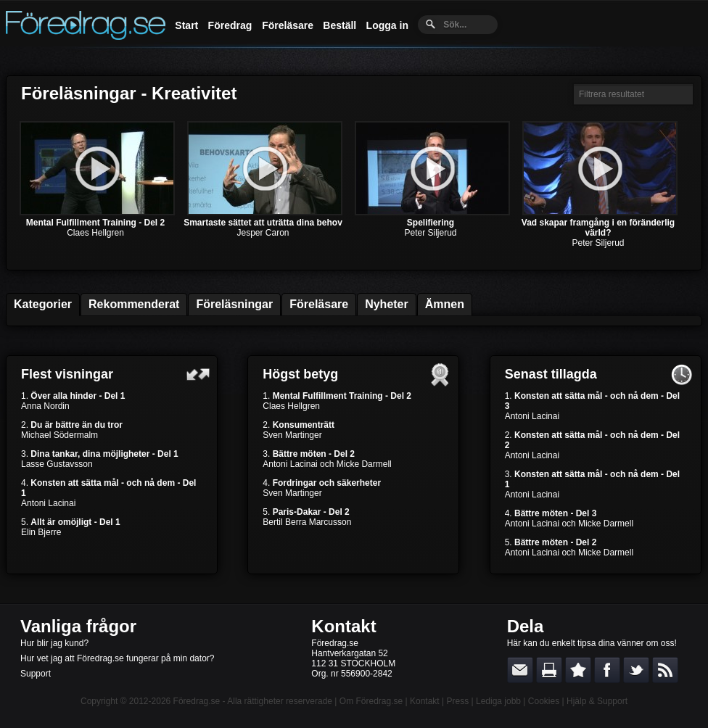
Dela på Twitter (636, 670)
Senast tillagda (551, 374)
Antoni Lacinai (48, 503)
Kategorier (43, 304)
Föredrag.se (197, 701)
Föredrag (230, 25)
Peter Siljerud (430, 233)
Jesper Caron (263, 233)
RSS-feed (665, 670)
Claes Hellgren (95, 233)
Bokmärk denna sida (578, 670)
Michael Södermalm (59, 435)
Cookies (544, 701)
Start (186, 25)
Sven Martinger (292, 435)
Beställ (339, 25)
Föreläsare (288, 25)
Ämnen (445, 304)
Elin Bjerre (41, 532)
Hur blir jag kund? (54, 643)
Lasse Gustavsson (57, 464)
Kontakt (343, 626)
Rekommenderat (134, 304)
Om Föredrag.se (371, 701)
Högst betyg (300, 374)
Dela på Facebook (607, 670)
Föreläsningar (234, 304)
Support (36, 674)
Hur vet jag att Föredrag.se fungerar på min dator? (117, 658)
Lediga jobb (498, 701)
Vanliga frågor (78, 626)
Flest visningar (67, 374)
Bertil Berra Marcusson (307, 522)
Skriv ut (549, 670)
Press (457, 701)
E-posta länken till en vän (520, 670)
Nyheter (387, 304)
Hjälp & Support (597, 701)
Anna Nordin (45, 406)
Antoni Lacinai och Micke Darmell (327, 464)
